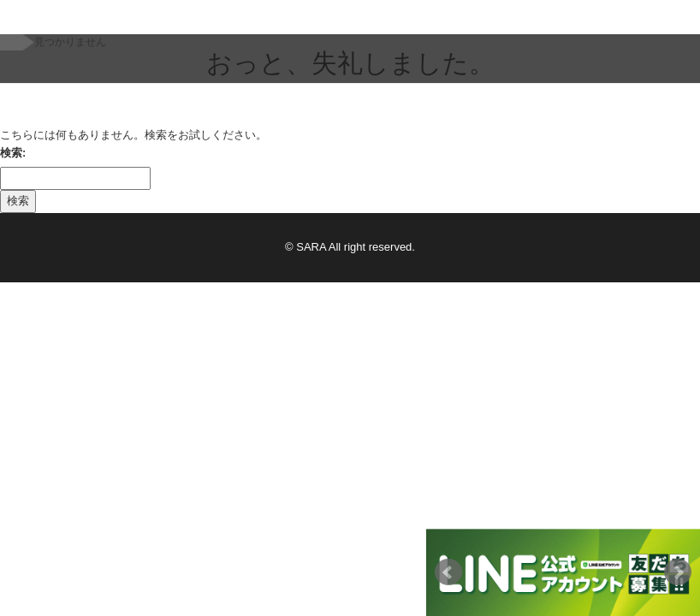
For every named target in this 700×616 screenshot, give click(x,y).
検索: (13, 153)
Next (678, 572)
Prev (448, 572)
